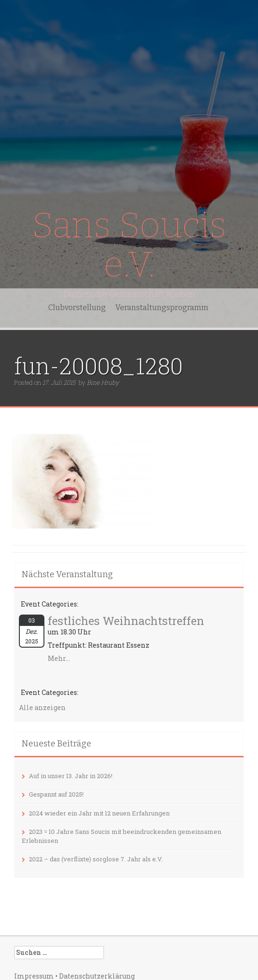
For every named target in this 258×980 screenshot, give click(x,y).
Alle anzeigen (42, 707)
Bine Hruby (103, 382)
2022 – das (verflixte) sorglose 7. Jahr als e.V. (96, 859)
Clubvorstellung (77, 308)
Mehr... (59, 658)
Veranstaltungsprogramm (162, 308)
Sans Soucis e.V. (129, 245)
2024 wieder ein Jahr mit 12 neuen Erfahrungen (99, 813)
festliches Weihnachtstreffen (126, 621)
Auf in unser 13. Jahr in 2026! (71, 776)
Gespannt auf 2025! (56, 794)
